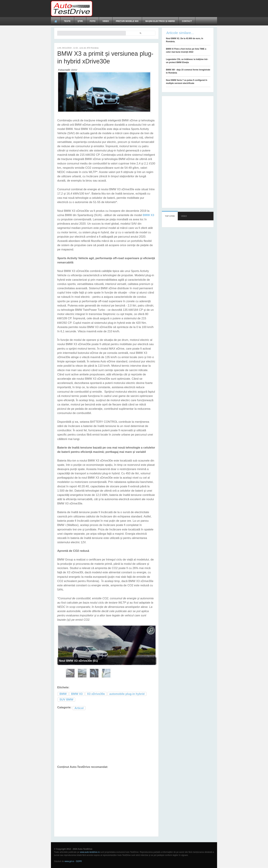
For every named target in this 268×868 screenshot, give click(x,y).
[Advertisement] (155, 9)
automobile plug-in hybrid (127, 694)
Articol (79, 708)
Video (106, 21)
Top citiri (170, 216)
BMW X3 (77, 694)
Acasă (56, 21)
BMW (63, 694)
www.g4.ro (69, 861)
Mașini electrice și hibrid (160, 21)
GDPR (79, 861)
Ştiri (80, 21)
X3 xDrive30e (96, 694)
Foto (93, 21)
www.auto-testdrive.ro (90, 852)
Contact (187, 21)
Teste (67, 21)
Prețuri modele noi (127, 21)
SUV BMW (66, 700)
